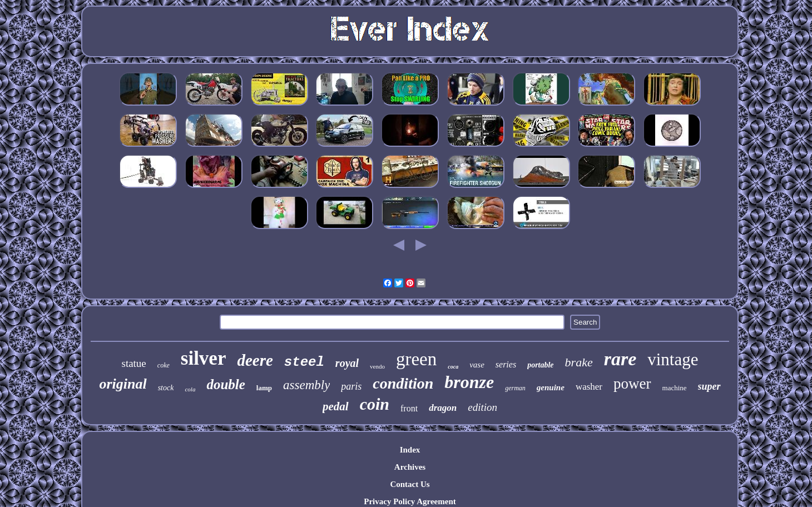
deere (255, 360)
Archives (410, 467)
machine (675, 388)
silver (204, 358)
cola (190, 389)
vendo (377, 366)
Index (410, 450)
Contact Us (410, 484)
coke (164, 365)
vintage (673, 359)
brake (579, 362)
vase (477, 365)
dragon (443, 408)
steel (304, 362)
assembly (306, 385)
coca (453, 367)
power (632, 384)
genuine (551, 387)
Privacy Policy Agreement (410, 501)
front (409, 408)
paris (351, 386)
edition (482, 407)
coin (375, 404)
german (515, 388)
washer (589, 387)
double (226, 384)
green (416, 359)
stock (166, 388)
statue (133, 363)
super (709, 386)
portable (540, 365)
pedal (336, 406)
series (506, 364)
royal (347, 363)
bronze (469, 382)
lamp (264, 388)
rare (620, 359)
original (123, 384)
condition (403, 383)
